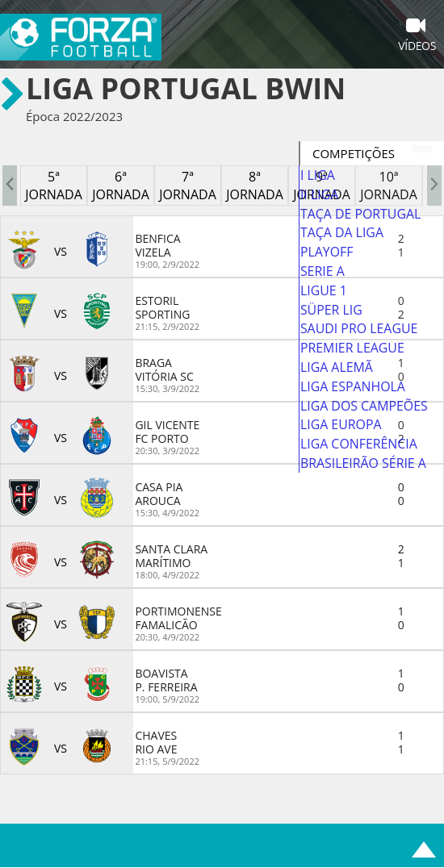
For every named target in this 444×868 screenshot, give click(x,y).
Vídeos (417, 36)
